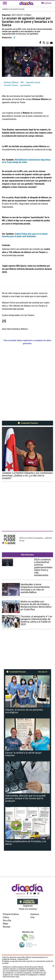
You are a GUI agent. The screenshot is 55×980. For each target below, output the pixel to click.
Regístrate (28, 906)
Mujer (6, 924)
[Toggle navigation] (5, 3)
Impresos (35, 914)
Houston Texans (11, 85)
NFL (22, 82)
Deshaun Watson (11, 82)
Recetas (7, 927)
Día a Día (7, 920)
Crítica (6, 917)
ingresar (47, 3)
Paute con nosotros (28, 909)
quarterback (25, 85)
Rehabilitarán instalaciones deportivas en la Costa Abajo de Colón (26, 161)
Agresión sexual (33, 82)
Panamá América (11, 914)
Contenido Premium (28, 423)
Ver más (43, 672)
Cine (32, 917)
